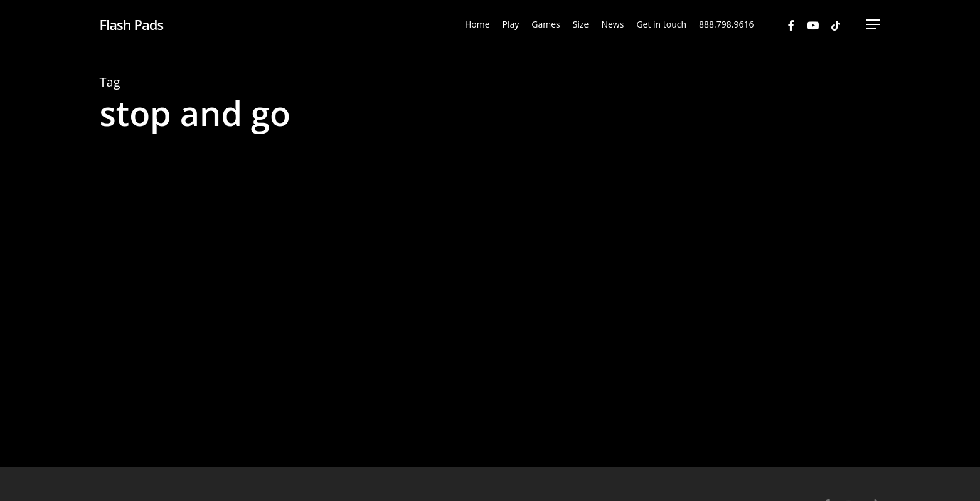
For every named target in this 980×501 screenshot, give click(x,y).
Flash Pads (132, 24)
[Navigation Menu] (873, 25)
